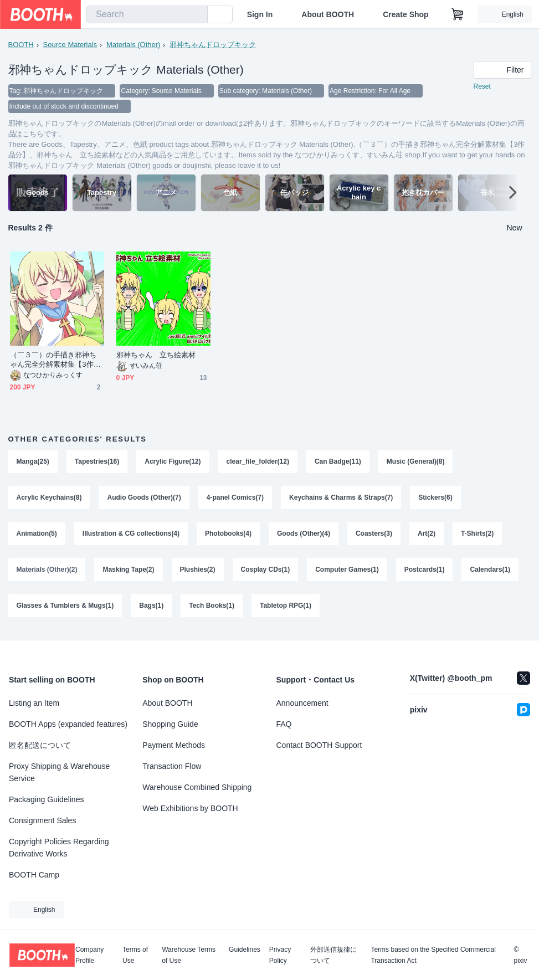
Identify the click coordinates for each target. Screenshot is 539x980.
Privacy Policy (280, 955)
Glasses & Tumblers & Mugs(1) (65, 608)
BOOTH (21, 45)
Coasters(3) (374, 535)
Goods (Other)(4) (304, 535)
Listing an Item (34, 703)
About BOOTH (328, 14)
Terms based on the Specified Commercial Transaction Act (433, 955)
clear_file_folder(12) (258, 461)
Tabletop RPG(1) (286, 608)
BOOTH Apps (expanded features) (68, 724)
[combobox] (147, 14)
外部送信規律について (333, 955)
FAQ (284, 724)
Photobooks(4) (228, 535)
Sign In (260, 14)
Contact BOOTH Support (319, 745)
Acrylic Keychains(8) (49, 498)
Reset (482, 86)
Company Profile (89, 955)
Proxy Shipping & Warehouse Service (59, 772)
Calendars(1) (491, 571)
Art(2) (427, 535)
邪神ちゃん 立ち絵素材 (156, 355)
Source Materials (70, 45)
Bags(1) (151, 608)
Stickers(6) (436, 498)
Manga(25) (33, 461)
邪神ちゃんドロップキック (213, 45)
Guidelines (245, 950)
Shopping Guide (170, 724)
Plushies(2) (198, 571)
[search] (197, 15)
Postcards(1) (425, 571)
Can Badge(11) (338, 461)
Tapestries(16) (97, 461)
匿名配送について (40, 745)
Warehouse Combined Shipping (197, 787)
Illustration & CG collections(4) (131, 535)
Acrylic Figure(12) (173, 461)
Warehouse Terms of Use (189, 955)
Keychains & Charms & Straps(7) (341, 498)
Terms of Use (135, 955)
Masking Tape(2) (129, 571)
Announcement (302, 703)
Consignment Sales (42, 820)
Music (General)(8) (416, 461)
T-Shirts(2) (477, 535)
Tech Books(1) (212, 608)
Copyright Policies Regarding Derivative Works (59, 848)
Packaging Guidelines (46, 799)
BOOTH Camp (34, 875)
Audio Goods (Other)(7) (144, 498)
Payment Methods (174, 745)
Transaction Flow (172, 766)
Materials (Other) (134, 45)
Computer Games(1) (347, 571)
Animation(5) (37, 535)
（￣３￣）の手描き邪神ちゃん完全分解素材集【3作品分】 (55, 360)
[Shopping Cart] (458, 14)
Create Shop (405, 14)
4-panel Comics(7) (235, 498)
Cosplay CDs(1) (266, 571)
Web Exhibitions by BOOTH (190, 808)
